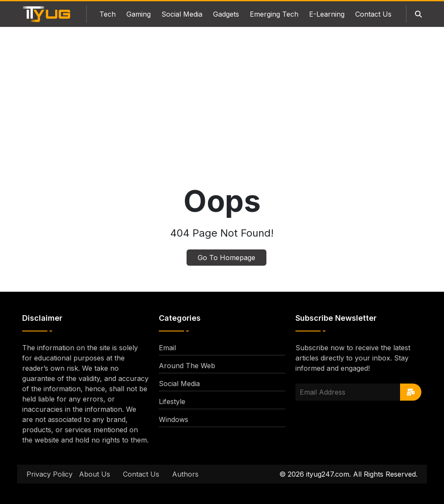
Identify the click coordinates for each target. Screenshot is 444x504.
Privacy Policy (50, 474)
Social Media (182, 14)
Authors (185, 474)
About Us (95, 474)
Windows (174, 419)
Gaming (139, 14)
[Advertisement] (222, 110)
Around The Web (187, 366)
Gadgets (226, 14)
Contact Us (373, 14)
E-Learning (327, 14)
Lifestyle (172, 401)
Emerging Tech (274, 14)
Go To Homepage (226, 258)
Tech (108, 14)
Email (167, 348)
